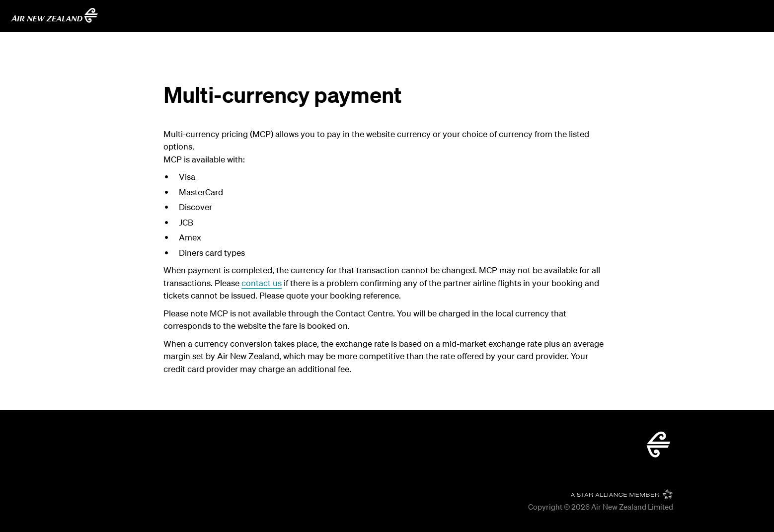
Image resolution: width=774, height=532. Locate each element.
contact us (262, 283)
